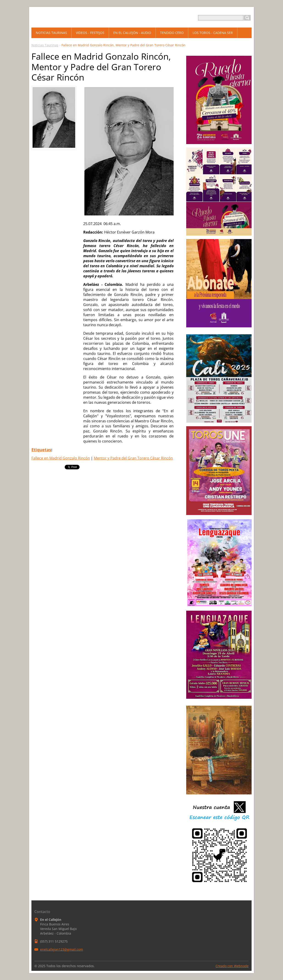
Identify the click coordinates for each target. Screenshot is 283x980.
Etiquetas (41, 450)
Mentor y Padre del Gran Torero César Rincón (133, 458)
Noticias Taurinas (45, 45)
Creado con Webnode (232, 966)
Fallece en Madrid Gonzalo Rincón (61, 458)
